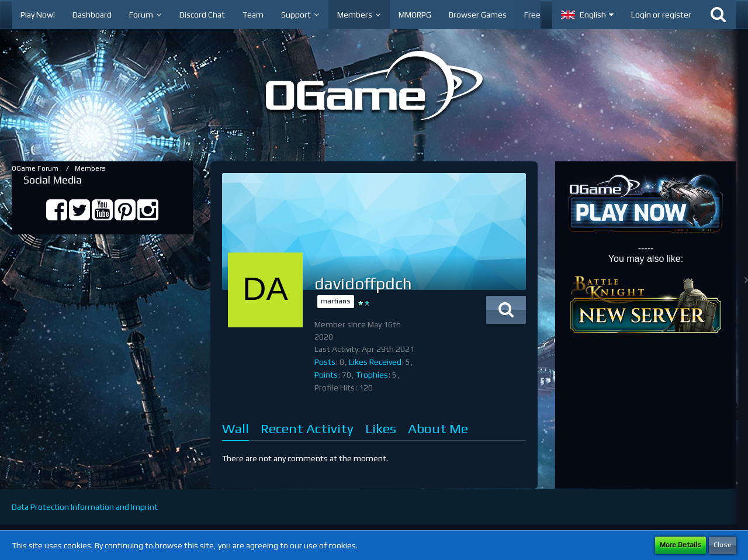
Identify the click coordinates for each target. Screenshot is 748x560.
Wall (236, 428)
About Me (438, 428)
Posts (325, 362)
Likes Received (375, 362)
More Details (681, 545)
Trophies (372, 375)
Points (326, 375)
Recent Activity (307, 428)
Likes (381, 428)
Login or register (661, 15)
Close (723, 545)
